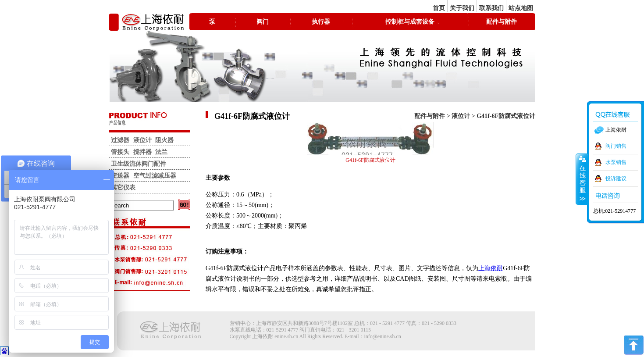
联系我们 (491, 8)
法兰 (161, 152)
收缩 (582, 179)
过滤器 (120, 140)
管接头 (120, 152)
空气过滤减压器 (155, 176)
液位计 (461, 116)
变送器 (120, 176)
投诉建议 (616, 178)
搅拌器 (142, 152)
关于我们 (462, 8)
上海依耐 (491, 268)
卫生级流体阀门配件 (139, 164)
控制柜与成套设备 (410, 22)
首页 (439, 8)
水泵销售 (616, 162)
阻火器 (164, 140)
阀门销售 (616, 146)
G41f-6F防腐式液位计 (506, 116)
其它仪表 (123, 187)
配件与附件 (502, 22)
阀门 (263, 22)
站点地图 (521, 8)
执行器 (321, 22)
